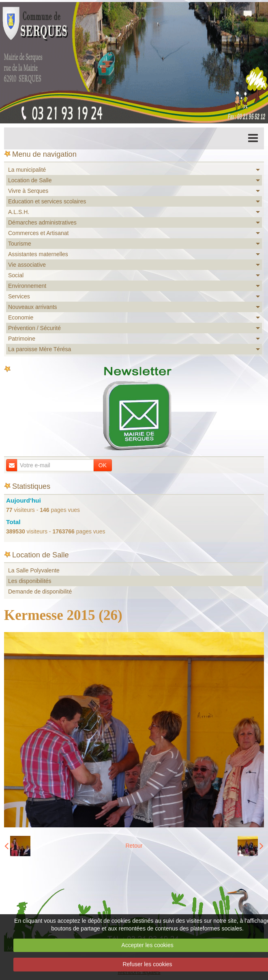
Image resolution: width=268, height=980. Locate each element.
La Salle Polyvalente (34, 570)
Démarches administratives (42, 222)
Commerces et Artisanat (38, 233)
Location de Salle (30, 180)
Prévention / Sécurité (34, 328)
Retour (134, 846)
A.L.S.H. (19, 212)
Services (19, 296)
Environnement (27, 286)
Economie (21, 317)
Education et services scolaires (47, 201)
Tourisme (20, 244)
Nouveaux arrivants (33, 307)
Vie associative (27, 265)
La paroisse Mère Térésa (40, 349)
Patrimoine (22, 339)
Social (16, 275)
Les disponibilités (30, 581)
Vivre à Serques (28, 191)
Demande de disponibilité (40, 591)
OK (103, 465)
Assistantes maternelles (38, 254)
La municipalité (27, 170)
